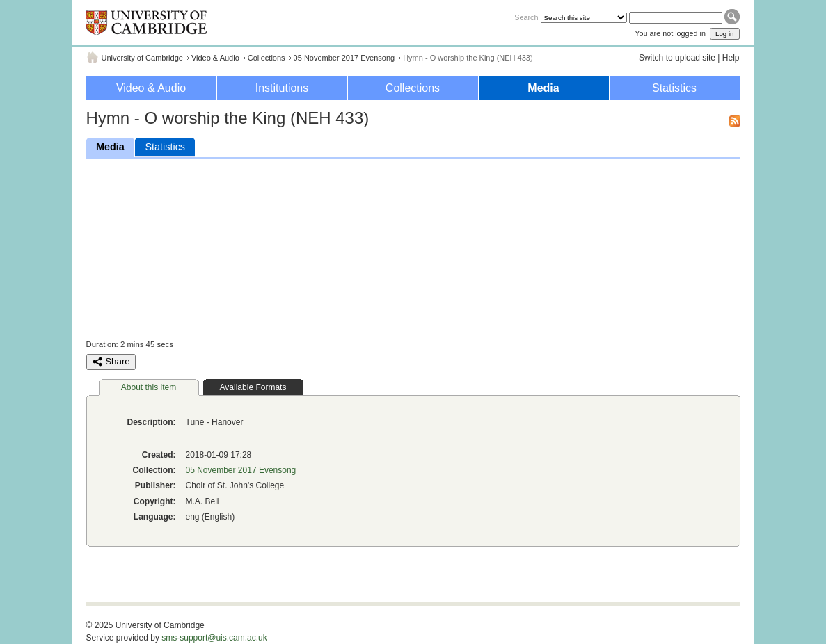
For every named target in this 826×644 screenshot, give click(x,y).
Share (111, 362)
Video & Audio (215, 58)
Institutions (282, 88)
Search (526, 17)
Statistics (674, 88)
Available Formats (253, 387)
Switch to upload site (677, 58)
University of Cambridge (142, 58)
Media (543, 88)
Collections (267, 58)
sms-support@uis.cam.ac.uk (214, 638)
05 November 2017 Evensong (344, 58)
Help (731, 58)
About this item (149, 387)
